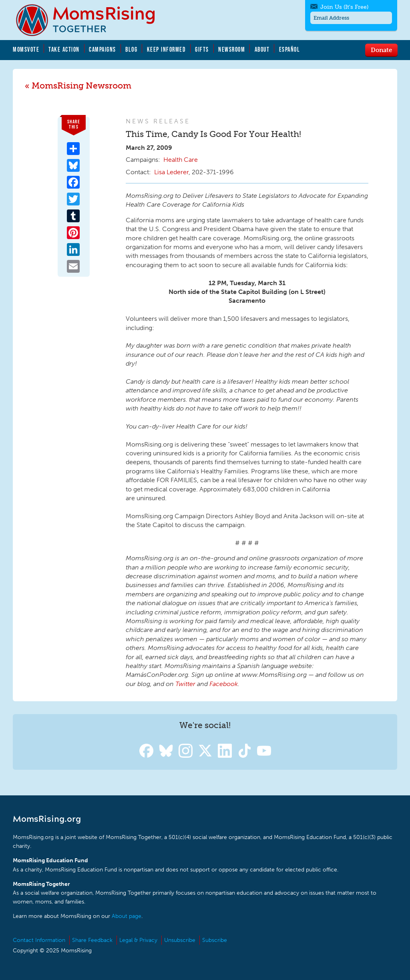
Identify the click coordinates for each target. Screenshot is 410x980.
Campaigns (102, 49)
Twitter (185, 684)
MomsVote (26, 49)
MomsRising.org (91, 20)
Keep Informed (167, 49)
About (262, 49)
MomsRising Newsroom (81, 86)
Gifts (202, 49)
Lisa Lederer (171, 172)
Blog (131, 49)
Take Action (64, 49)
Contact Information (39, 940)
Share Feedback (92, 940)
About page (127, 916)
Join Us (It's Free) (344, 7)
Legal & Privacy (138, 940)
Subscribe (215, 940)
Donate (381, 50)
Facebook (224, 684)
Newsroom (232, 49)
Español (290, 49)
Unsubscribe (180, 940)
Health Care (181, 160)
